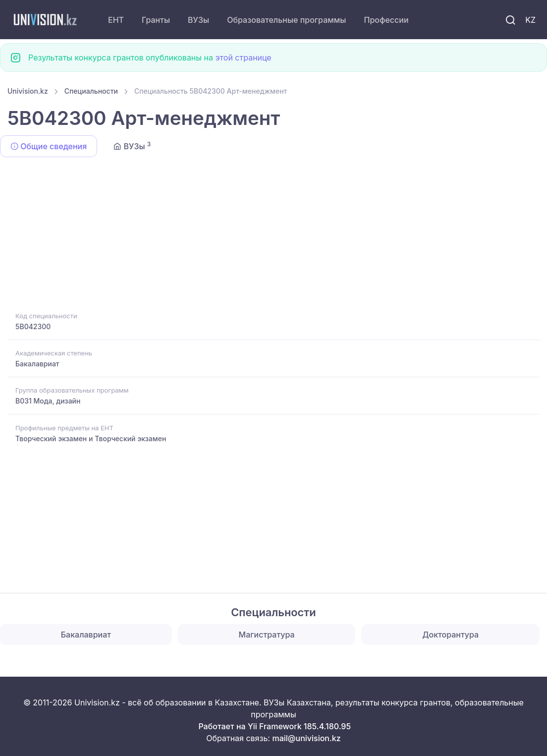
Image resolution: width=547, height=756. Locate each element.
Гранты (156, 20)
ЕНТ (116, 20)
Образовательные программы (286, 20)
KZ (530, 20)
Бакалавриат (37, 364)
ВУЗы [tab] (132, 146)
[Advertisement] (273, 236)
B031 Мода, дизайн (48, 401)
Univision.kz (28, 91)
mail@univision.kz (306, 738)
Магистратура (267, 635)
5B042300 (33, 326)
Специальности (91, 91)
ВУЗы (198, 20)
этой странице (243, 58)
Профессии (386, 20)
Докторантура (450, 635)
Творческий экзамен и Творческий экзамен (91, 438)
